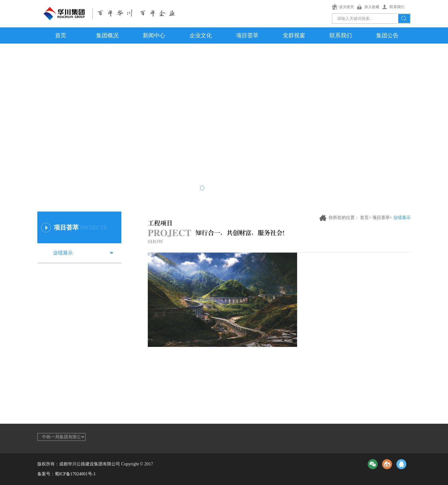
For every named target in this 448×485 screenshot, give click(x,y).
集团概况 (107, 35)
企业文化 (201, 35)
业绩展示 (63, 253)
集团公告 (387, 35)
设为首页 (347, 7)
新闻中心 (154, 35)
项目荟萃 (247, 35)
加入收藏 (372, 7)
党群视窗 (294, 35)
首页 (61, 35)
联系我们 (397, 7)
